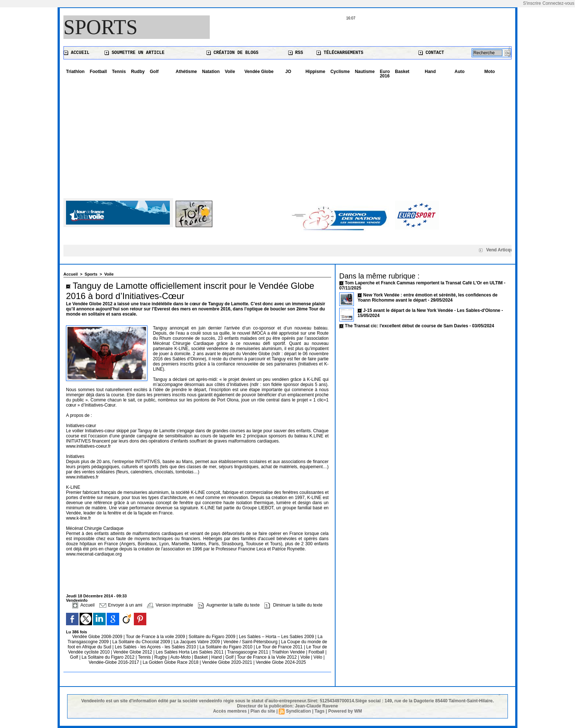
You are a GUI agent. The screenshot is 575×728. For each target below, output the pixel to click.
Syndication (299, 711)
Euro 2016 (385, 74)
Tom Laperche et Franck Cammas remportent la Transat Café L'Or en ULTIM (424, 283)
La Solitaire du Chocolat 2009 (142, 642)
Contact (431, 53)
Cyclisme (340, 72)
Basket (402, 72)
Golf (154, 72)
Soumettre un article (134, 53)
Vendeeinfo (77, 600)
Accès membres (230, 711)
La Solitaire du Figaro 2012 (109, 657)
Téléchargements (340, 53)
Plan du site (263, 711)
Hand (430, 72)
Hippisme (315, 72)
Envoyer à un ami (121, 605)
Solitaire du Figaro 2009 (213, 637)
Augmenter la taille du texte (229, 605)
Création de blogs (232, 53)
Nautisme (365, 72)
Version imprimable (170, 605)
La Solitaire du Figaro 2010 (226, 647)
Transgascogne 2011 (248, 652)
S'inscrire (532, 3)
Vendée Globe (259, 72)
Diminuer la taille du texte (293, 605)
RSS (296, 53)
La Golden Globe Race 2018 (171, 662)
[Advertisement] (287, 136)
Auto (460, 72)
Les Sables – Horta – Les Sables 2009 (277, 637)
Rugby (161, 657)
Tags (320, 711)
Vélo (318, 657)
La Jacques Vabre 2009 (197, 642)
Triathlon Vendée (289, 652)
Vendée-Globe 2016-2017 (114, 662)
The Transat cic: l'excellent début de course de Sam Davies (406, 326)
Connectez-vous (558, 3)
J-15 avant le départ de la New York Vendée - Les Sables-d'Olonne (432, 310)
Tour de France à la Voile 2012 (267, 657)
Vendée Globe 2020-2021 (228, 662)
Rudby (138, 72)
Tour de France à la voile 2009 (156, 637)
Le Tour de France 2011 (279, 647)
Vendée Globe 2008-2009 (98, 637)
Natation (211, 72)
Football (98, 72)
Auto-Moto (181, 657)
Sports (100, 27)
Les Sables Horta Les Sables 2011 (190, 652)
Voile (230, 72)
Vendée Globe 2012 (133, 652)
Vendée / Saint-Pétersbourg (251, 642)
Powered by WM (345, 711)
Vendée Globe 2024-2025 (281, 662)
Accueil (77, 53)
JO (288, 72)
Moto (490, 72)
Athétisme (186, 72)
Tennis (119, 72)
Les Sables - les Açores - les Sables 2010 (156, 647)
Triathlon (75, 72)
